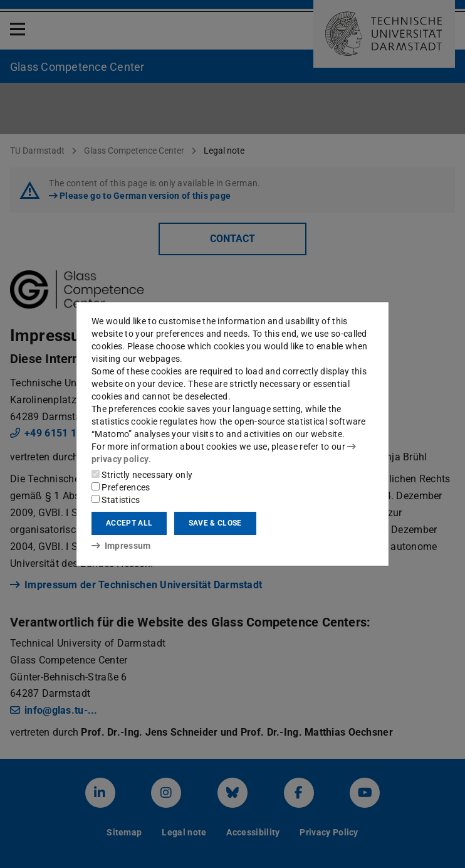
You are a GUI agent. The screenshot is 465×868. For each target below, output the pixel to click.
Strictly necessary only (142, 475)
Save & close (215, 523)
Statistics (116, 500)
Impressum (121, 546)
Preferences (121, 487)
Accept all (129, 523)
